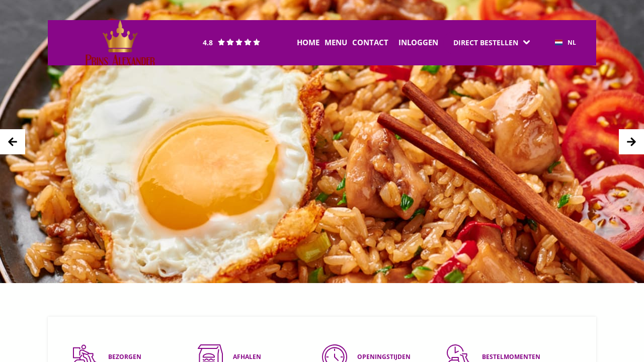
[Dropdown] (492, 43)
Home (308, 42)
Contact (370, 42)
